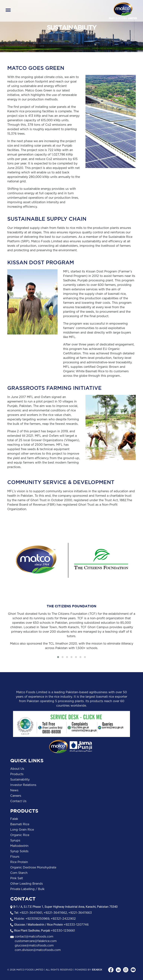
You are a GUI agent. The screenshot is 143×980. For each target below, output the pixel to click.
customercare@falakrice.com (36, 941)
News (14, 790)
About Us (17, 769)
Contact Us (18, 801)
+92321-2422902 (63, 919)
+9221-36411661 (31, 913)
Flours (15, 857)
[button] (58, 657)
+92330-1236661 (63, 931)
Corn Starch (19, 873)
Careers (16, 796)
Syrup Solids (19, 851)
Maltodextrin (19, 846)
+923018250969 (37, 919)
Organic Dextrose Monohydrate (33, 868)
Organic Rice (20, 835)
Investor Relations (23, 785)
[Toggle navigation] (8, 11)
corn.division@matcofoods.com (38, 950)
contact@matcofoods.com (34, 937)
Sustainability (20, 780)
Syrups (15, 841)
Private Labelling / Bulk (27, 889)
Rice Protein (19, 862)
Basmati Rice (20, 824)
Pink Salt (17, 878)
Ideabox (97, 970)
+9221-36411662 (55, 913)
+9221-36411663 (80, 913)
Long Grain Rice (22, 830)
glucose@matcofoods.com (34, 946)
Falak (14, 819)
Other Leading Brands (27, 884)
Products (17, 774)
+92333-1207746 (76, 925)
